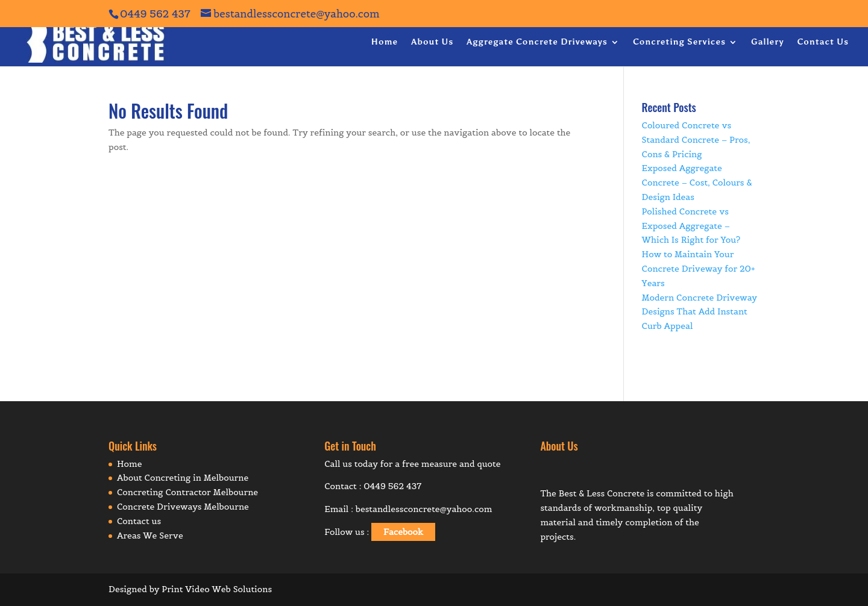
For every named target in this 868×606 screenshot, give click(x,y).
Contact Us (823, 42)
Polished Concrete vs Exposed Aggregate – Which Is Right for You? (691, 226)
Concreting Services (679, 42)
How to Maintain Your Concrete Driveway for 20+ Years (699, 269)
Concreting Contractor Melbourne (187, 492)
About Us (432, 42)
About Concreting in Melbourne (183, 478)
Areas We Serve (150, 536)
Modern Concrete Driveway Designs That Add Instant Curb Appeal (700, 312)
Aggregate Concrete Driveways (537, 42)
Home (384, 42)
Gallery (767, 42)
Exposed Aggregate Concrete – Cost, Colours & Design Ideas (697, 183)
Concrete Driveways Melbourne (183, 507)
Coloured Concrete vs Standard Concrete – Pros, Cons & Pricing (696, 140)
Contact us (139, 521)
